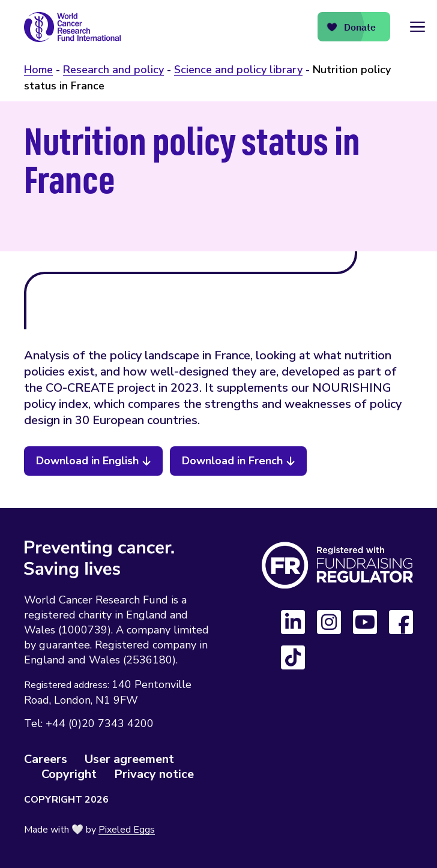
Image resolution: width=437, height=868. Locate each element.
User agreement (129, 759)
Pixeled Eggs (127, 830)
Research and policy (113, 70)
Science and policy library (238, 70)
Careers (46, 759)
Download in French (232, 461)
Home (38, 70)
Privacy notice (154, 774)
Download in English (87, 461)
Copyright (69, 774)
